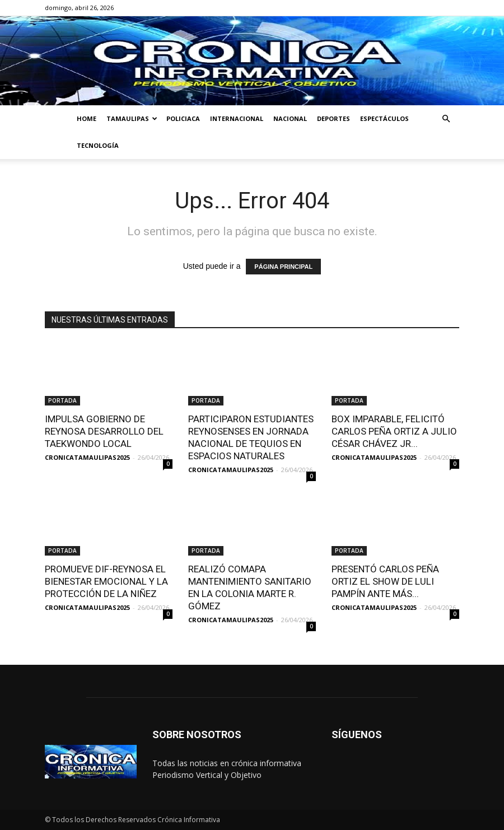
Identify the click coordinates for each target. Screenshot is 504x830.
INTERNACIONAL (237, 118)
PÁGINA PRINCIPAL (283, 267)
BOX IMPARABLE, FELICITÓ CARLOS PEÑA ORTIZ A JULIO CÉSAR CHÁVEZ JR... (394, 431)
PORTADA (62, 400)
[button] (446, 119)
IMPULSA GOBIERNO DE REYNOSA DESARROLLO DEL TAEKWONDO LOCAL (104, 431)
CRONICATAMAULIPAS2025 (87, 457)
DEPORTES (333, 118)
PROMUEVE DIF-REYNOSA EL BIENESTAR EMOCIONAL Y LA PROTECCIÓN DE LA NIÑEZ (106, 581)
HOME (87, 118)
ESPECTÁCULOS (384, 118)
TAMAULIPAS (132, 118)
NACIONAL (290, 118)
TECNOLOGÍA (98, 145)
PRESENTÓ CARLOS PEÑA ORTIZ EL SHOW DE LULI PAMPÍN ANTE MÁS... (385, 581)
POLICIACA (183, 118)
